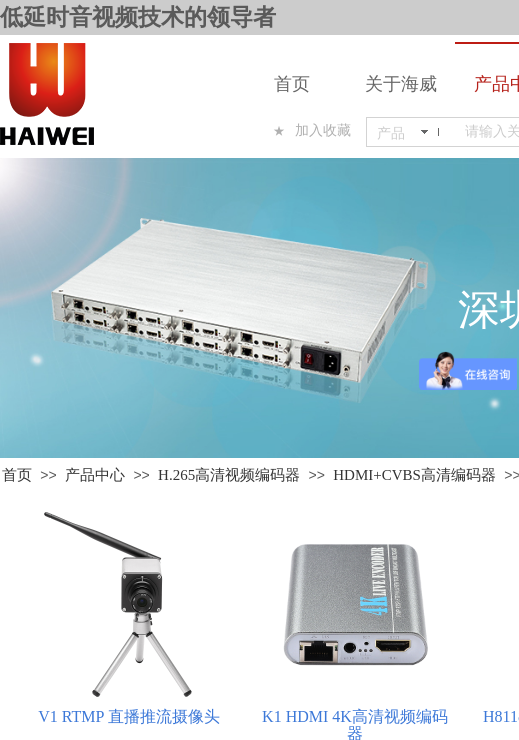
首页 (292, 84)
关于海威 (401, 84)
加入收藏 (323, 130)
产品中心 (95, 475)
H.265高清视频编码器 (229, 475)
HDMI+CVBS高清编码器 (414, 475)
